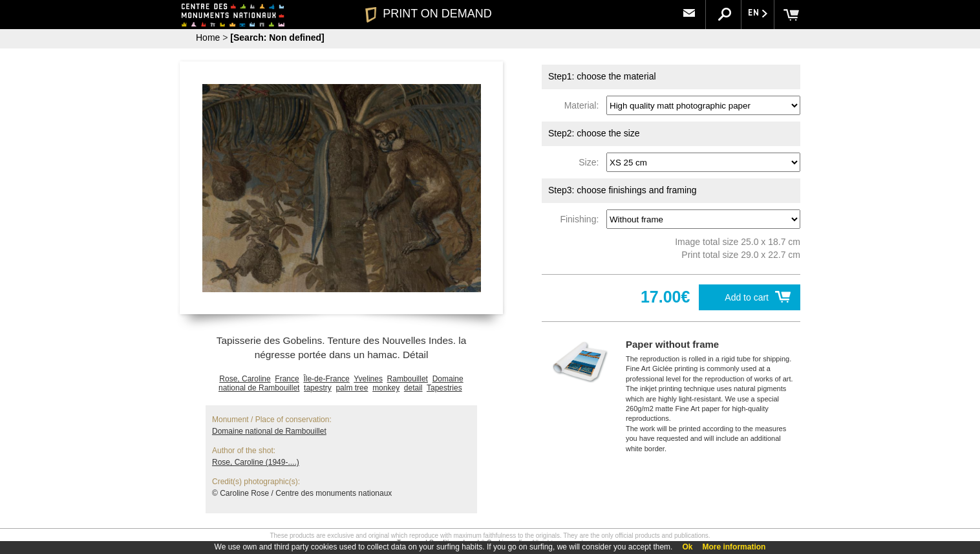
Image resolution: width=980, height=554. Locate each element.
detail (413, 388)
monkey (386, 388)
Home (208, 37)
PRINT (429, 14)
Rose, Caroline (245, 379)
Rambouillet (408, 379)
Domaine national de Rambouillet (269, 431)
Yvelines (368, 379)
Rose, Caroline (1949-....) (256, 462)
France (287, 379)
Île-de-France (326, 379)
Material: (584, 105)
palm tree (352, 388)
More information (734, 547)
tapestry (318, 388)
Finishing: (582, 219)
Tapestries (444, 388)
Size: (591, 162)
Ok (687, 547)
